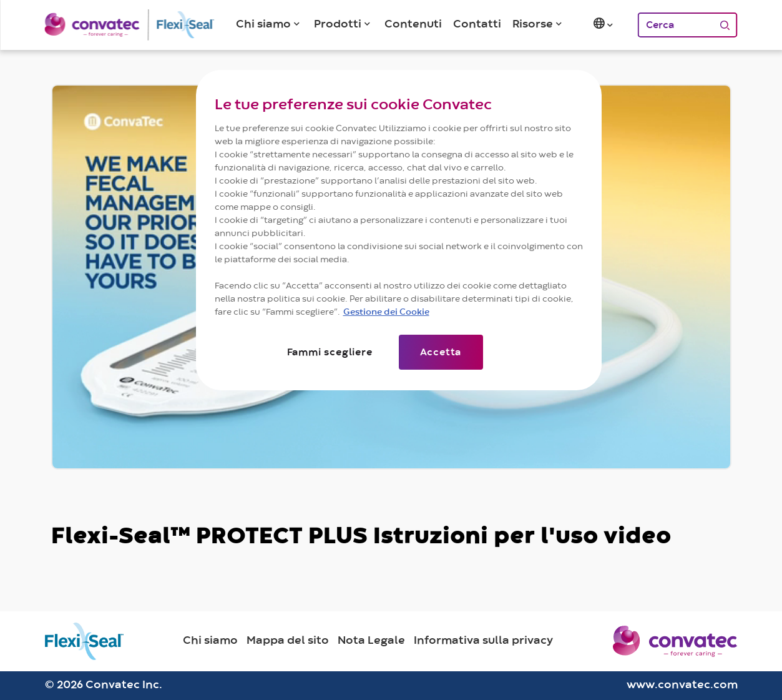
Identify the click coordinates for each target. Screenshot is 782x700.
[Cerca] (675, 25)
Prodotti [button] (338, 24)
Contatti (477, 24)
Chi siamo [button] (263, 24)
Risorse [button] (533, 24)
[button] (604, 25)
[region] (399, 230)
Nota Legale (371, 641)
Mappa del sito (288, 641)
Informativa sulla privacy (483, 641)
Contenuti (413, 24)
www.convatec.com (682, 685)
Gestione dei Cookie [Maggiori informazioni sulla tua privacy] (386, 312)
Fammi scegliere (330, 352)
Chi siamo (210, 641)
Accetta (441, 352)
